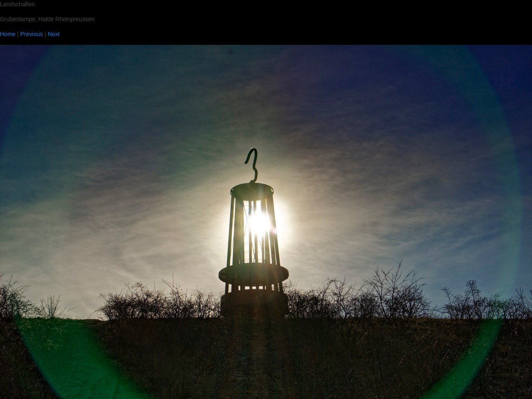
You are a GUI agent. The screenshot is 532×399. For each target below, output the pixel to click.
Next (54, 34)
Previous (32, 34)
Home (8, 34)
